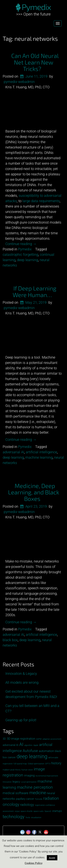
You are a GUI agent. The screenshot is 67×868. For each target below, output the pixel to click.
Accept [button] (52, 858)
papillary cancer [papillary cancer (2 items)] (25, 799)
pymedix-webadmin (19, 82)
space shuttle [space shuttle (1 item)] (27, 811)
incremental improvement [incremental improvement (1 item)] (47, 776)
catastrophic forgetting (20, 255)
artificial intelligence (41, 452)
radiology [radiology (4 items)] (27, 805)
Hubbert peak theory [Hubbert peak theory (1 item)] (12, 770)
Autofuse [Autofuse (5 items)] (30, 751)
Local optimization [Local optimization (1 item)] (29, 782)
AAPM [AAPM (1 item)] (39, 739)
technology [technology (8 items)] (14, 817)
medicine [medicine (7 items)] (38, 793)
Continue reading (21, 244)
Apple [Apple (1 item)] (36, 745)
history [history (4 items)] (56, 763)
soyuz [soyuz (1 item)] (17, 811)
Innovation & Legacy (21, 674)
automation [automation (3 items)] (46, 751)
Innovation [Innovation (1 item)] (7, 782)
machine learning (39, 457)
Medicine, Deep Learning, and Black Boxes (34, 492)
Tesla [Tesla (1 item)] (28, 818)
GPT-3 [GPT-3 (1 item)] (48, 764)
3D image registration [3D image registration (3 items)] (21, 739)
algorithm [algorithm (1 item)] (28, 745)
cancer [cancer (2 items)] (12, 757)
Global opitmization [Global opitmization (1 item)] (36, 764)
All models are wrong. (22, 682)
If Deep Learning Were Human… (35, 291)
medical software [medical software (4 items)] (16, 793)
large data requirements (41, 201)
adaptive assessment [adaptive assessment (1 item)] (52, 739)
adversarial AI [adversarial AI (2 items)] (11, 745)
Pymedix (25, 249)
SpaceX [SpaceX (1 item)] (48, 811)
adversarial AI (13, 452)
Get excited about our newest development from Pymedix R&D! (31, 694)
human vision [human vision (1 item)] (27, 770)
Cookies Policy (33, 863)
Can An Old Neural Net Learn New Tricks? (35, 62)
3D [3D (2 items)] (4, 739)
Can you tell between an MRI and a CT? (32, 708)
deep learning (28, 260)
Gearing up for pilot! (21, 720)
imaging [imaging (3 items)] (29, 775)
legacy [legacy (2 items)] (16, 782)
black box (10, 640)
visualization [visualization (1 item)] (36, 818)
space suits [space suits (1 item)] (39, 811)
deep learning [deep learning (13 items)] (32, 756)
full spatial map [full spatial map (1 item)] (20, 764)
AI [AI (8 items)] (21, 744)
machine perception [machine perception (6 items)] (35, 787)
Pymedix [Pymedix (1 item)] (39, 799)
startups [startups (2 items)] (57, 811)
